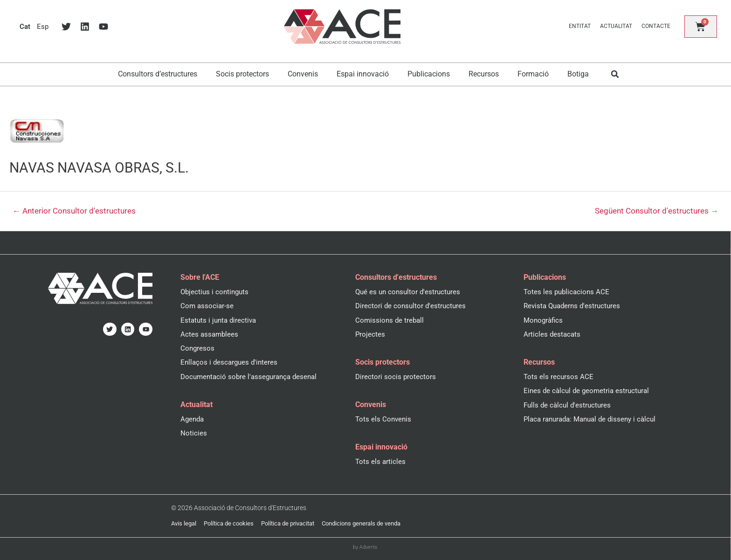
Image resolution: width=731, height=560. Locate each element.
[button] (615, 74)
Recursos (484, 74)
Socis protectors (242, 74)
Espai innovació (363, 74)
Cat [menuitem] (25, 26)
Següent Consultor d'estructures (656, 211)
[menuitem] (25, 26)
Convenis (303, 74)
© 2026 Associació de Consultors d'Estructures (233, 508)
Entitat (579, 26)
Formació (533, 74)
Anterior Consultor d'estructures (75, 211)
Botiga (578, 74)
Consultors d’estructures (158, 74)
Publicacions (429, 74)
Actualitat (615, 26)
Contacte (655, 26)
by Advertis (365, 547)
